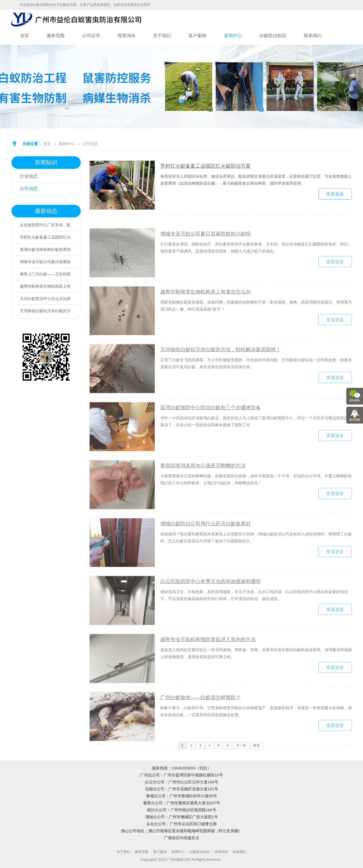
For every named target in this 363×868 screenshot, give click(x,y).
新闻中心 (233, 36)
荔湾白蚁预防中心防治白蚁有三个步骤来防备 (211, 430)
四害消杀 (126, 36)
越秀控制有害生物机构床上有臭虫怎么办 (206, 314)
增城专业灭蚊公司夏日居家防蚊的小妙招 (206, 256)
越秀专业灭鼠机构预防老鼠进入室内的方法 (208, 662)
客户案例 (197, 36)
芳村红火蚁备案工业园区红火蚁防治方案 (206, 168)
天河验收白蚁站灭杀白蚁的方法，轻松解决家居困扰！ (221, 372)
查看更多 (335, 196)
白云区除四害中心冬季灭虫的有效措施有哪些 (211, 604)
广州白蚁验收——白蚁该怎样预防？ (200, 720)
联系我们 (313, 36)
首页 (25, 36)
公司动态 (90, 144)
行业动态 (29, 176)
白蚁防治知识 (273, 36)
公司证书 (91, 36)
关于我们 (162, 36)
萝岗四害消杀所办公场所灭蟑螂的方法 (203, 488)
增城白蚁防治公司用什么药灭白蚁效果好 (206, 546)
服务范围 (56, 36)
